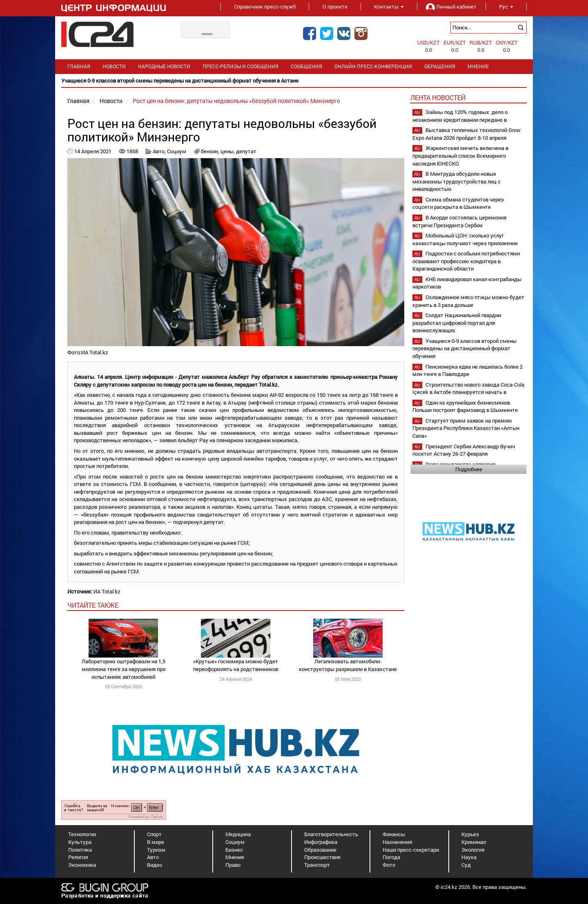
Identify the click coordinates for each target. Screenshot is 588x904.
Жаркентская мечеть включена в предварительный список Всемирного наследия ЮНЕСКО (460, 156)
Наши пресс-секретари (411, 850)
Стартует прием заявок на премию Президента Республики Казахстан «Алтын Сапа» (466, 428)
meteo (207, 34)
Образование (320, 850)
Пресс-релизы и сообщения (241, 66)
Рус (506, 7)
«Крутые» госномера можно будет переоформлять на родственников (236, 665)
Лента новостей (438, 97)
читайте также (93, 605)
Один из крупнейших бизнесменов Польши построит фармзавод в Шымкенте (465, 406)
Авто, (160, 151)
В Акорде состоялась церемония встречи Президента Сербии (459, 221)
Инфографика (321, 842)
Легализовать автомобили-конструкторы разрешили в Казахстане (348, 665)
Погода (391, 857)
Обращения (440, 66)
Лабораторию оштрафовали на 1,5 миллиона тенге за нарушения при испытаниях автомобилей (124, 669)
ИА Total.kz (107, 591)
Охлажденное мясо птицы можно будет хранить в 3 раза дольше (468, 301)
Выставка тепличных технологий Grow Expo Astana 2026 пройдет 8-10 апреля (467, 134)
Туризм (156, 850)
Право (233, 865)
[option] (294, 81)
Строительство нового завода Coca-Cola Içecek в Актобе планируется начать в (468, 388)
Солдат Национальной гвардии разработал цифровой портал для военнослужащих (457, 323)
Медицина (238, 834)
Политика (80, 850)
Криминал (474, 842)
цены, (228, 151)
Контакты (389, 7)
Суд (466, 865)
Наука (469, 857)
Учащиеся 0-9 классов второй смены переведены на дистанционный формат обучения (464, 348)
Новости (114, 66)
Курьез (470, 834)
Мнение (478, 66)
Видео (155, 865)
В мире (156, 842)
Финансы (394, 834)
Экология (473, 850)
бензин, (211, 151)
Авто (153, 857)
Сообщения (306, 66)
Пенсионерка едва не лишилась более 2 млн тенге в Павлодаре (468, 370)
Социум (177, 151)
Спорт (154, 834)
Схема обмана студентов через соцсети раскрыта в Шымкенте (458, 203)
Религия (78, 857)
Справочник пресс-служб (265, 7)
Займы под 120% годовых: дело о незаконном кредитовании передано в (460, 116)
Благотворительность (331, 834)
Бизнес (234, 850)
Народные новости (164, 66)
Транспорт (317, 865)
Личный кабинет (451, 7)
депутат (246, 151)
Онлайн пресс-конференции (373, 66)
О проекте (335, 7)
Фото (389, 865)
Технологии (82, 834)
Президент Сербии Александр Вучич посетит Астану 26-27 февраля (464, 450)
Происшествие (322, 857)
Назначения (397, 842)
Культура (80, 842)
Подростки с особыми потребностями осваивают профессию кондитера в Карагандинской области (466, 261)
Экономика (82, 865)
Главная (79, 66)
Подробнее (469, 469)
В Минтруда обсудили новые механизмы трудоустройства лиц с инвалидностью (457, 181)
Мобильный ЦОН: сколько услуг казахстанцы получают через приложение (465, 239)
